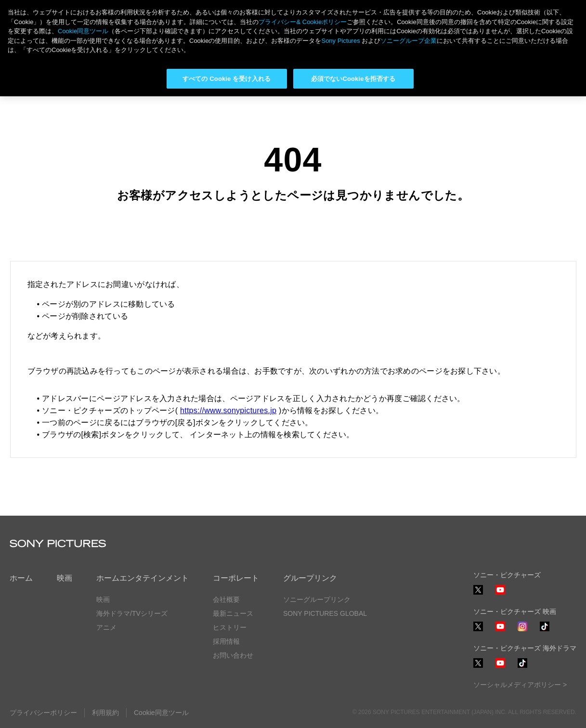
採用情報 (226, 641)
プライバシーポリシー (43, 713)
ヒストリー (230, 627)
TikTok (545, 631)
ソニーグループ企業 (409, 41)
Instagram (522, 631)
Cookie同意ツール (161, 713)
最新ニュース (233, 613)
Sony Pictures (340, 41)
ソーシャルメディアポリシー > (520, 685)
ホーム (21, 578)
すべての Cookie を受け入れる (227, 79)
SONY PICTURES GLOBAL (325, 613)
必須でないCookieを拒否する (353, 79)
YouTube (500, 594)
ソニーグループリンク (317, 599)
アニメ (106, 627)
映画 (65, 578)
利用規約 (105, 713)
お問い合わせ (233, 655)
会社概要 (226, 599)
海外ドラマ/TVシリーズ (132, 613)
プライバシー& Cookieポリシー (303, 22)
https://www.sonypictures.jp (228, 410)
